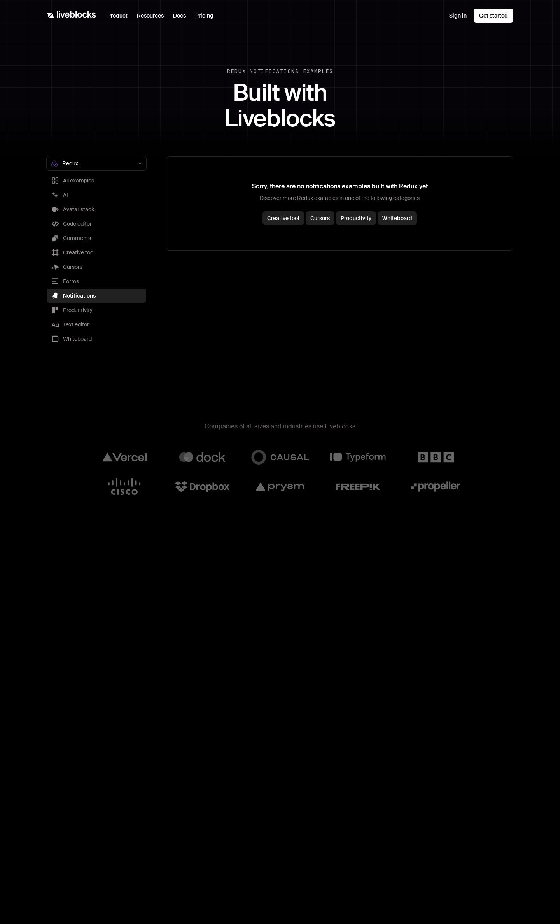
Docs (179, 16)
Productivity (356, 218)
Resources (153, 17)
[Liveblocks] (72, 16)
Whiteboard (397, 218)
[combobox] (96, 163)
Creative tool (283, 218)
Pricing (204, 16)
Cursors (320, 218)
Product (120, 17)
